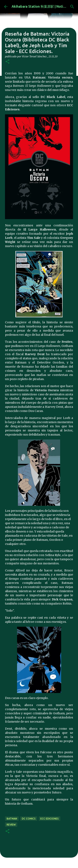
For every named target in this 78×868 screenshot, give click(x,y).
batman (12, 819)
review (11, 825)
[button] (7, 62)
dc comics (29, 819)
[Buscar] (72, 7)
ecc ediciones (50, 819)
